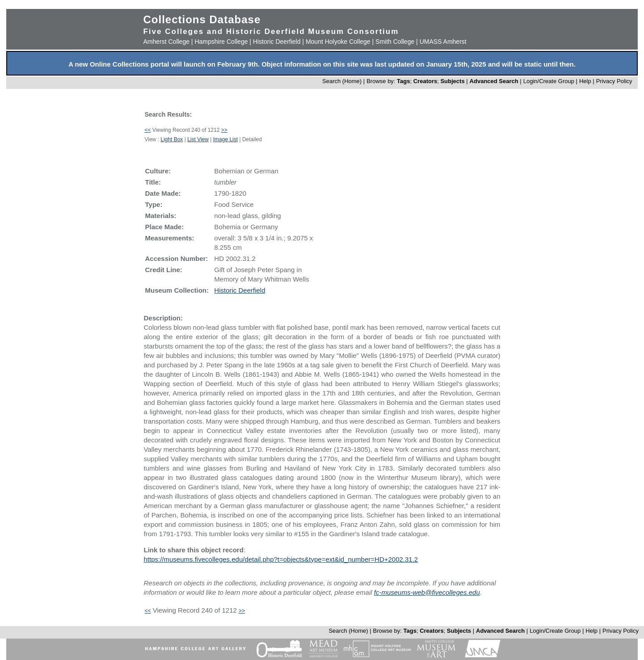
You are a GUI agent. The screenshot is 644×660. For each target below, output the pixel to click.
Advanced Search (494, 81)
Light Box (172, 139)
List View (198, 139)
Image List (225, 139)
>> (224, 130)
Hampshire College (221, 42)
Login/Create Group (550, 81)
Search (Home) (342, 81)
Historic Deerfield (277, 42)
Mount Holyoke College (338, 42)
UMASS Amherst (443, 42)
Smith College (395, 42)
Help (585, 81)
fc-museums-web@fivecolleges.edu (427, 592)
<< (147, 130)
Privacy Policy (614, 81)
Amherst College (166, 42)
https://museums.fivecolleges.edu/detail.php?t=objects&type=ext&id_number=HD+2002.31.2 (281, 559)
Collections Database (202, 19)
